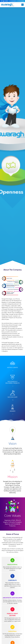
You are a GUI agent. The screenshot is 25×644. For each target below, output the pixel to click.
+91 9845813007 (13, 1)
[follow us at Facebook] (2, 1)
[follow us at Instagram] (7, 1)
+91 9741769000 (21, 1)
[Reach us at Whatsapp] (5, 1)
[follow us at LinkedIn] (3, 1)
